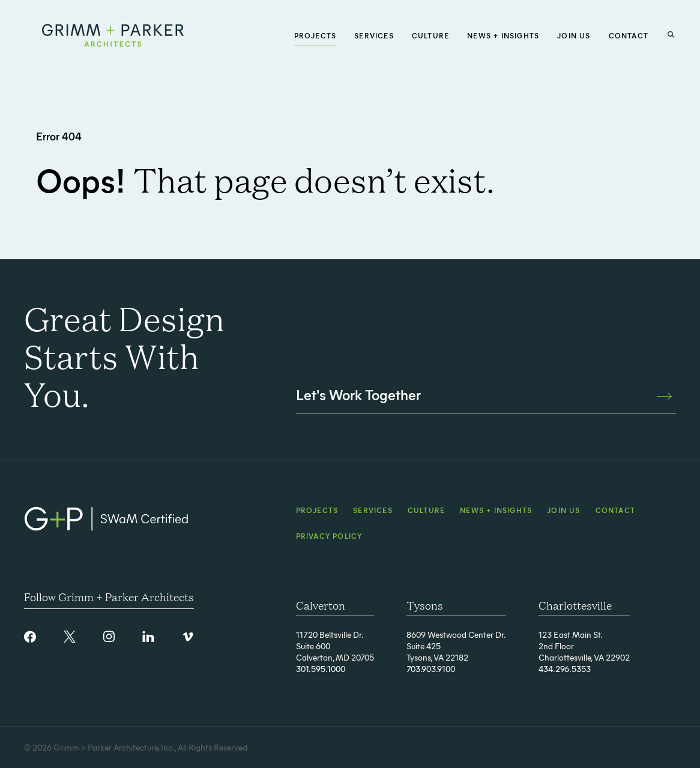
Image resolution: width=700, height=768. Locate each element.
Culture (426, 510)
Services (373, 510)
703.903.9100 (431, 669)
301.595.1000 (321, 669)
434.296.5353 (565, 669)
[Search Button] (671, 35)
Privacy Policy (329, 536)
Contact (615, 510)
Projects (317, 510)
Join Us (563, 510)
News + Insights (496, 510)
